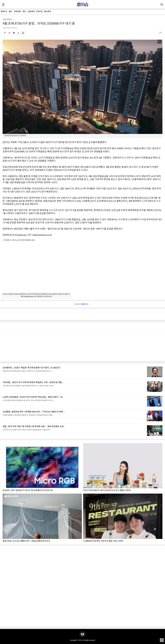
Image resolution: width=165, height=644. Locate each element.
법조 (10, 12)
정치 (24, 12)
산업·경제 (31, 12)
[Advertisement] (82, 269)
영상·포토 (47, 12)
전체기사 (4, 12)
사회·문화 (17, 12)
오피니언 (39, 12)
